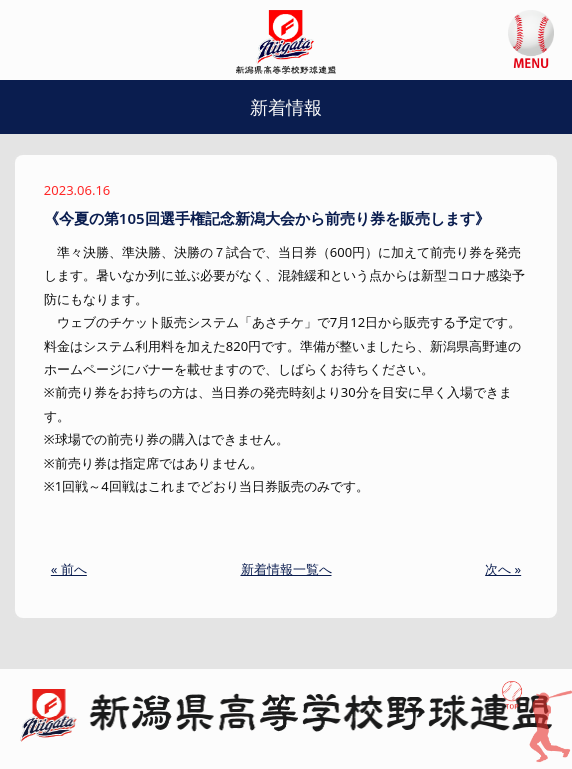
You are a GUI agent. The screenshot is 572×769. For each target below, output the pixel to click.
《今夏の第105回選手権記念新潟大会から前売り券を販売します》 (267, 218)
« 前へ (69, 569)
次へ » (503, 569)
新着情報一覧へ (286, 569)
